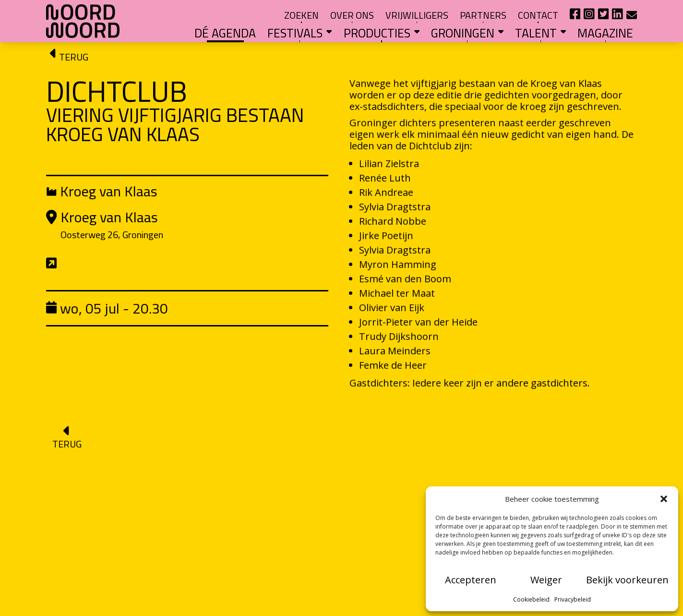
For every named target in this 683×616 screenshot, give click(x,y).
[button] (664, 499)
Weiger (546, 580)
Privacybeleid (573, 599)
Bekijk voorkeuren (627, 580)
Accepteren (471, 580)
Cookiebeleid (531, 599)
